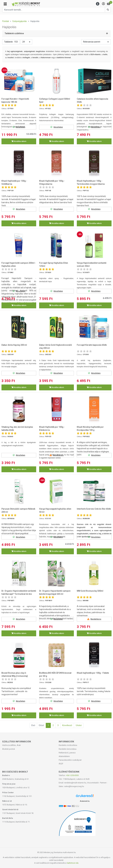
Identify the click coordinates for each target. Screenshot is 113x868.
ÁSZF (61, 764)
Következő (67, 725)
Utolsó (79, 725)
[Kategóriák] (5, 4)
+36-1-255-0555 (72, 775)
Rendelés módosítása (68, 745)
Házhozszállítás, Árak (11, 745)
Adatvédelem (64, 756)
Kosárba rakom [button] (19, 141)
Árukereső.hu (85, 801)
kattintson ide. (73, 863)
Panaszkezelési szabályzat (70, 760)
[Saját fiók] (103, 4)
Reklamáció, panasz (67, 753)
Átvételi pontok (9, 749)
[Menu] (98, 4)
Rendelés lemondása (68, 749)
